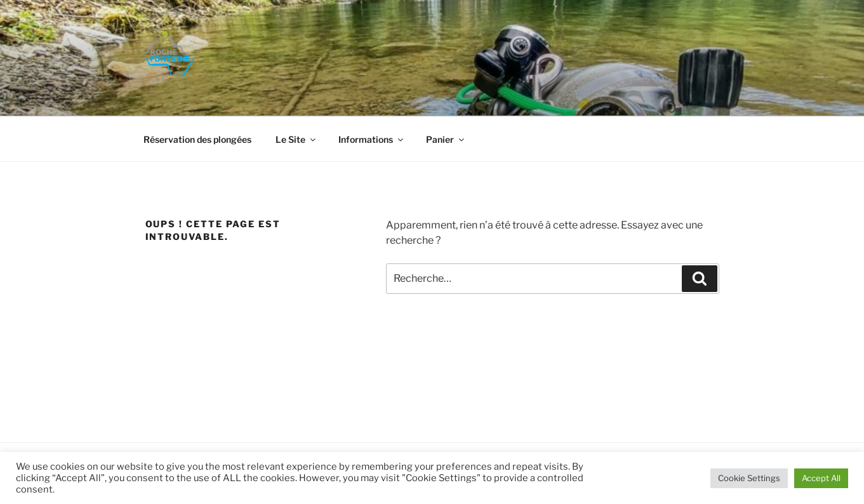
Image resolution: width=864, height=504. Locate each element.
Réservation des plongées (197, 139)
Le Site (296, 139)
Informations (372, 139)
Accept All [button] (821, 478)
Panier (446, 139)
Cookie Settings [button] (749, 478)
